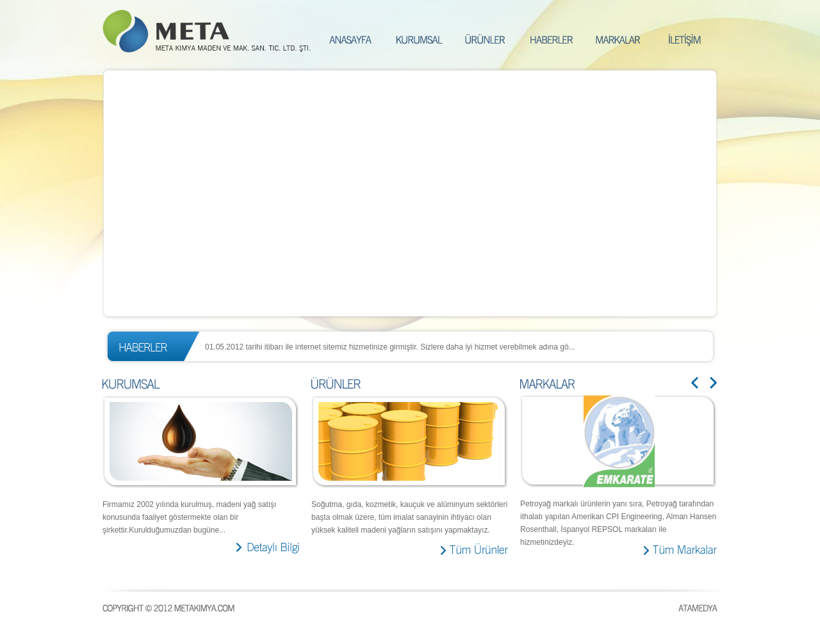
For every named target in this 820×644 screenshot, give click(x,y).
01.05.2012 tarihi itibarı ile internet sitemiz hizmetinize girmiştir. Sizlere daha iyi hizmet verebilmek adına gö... (390, 347)
